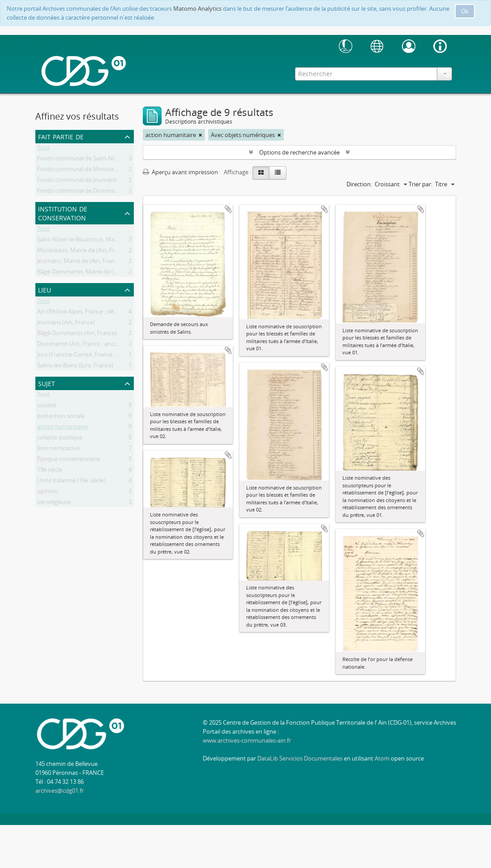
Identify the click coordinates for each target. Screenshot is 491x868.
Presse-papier (445, 73)
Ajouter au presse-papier (228, 209)
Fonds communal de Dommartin (81, 192)
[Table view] (278, 173)
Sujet (47, 383)
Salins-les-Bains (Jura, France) (75, 367)
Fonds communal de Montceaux (80, 171)
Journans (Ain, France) (66, 324)
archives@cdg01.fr (60, 791)
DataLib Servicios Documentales (300, 758)
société (47, 407)
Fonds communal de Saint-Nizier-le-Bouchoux (98, 160)
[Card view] (261, 173)
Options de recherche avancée (299, 152)
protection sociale (61, 417)
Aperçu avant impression (180, 172)
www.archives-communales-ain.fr (247, 740)
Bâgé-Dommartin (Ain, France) (77, 335)
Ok (465, 11)
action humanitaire (62, 428)
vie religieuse (54, 503)
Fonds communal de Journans (77, 181)
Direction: (359, 184)
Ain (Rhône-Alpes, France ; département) (91, 313)
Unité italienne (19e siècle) (71, 482)
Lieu (45, 289)
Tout (43, 149)
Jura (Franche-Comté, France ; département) (95, 356)
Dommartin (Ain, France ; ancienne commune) (98, 345)
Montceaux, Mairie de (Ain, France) (83, 252)
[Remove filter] (201, 135)
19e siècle (50, 471)
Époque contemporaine (69, 460)
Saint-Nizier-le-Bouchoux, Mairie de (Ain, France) (101, 241)
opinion (47, 493)
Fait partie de (61, 136)
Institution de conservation (63, 213)
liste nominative (58, 450)
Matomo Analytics (197, 9)
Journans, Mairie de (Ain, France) (80, 262)
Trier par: (421, 184)
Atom (382, 758)
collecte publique (60, 439)
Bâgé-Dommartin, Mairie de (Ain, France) (91, 273)
